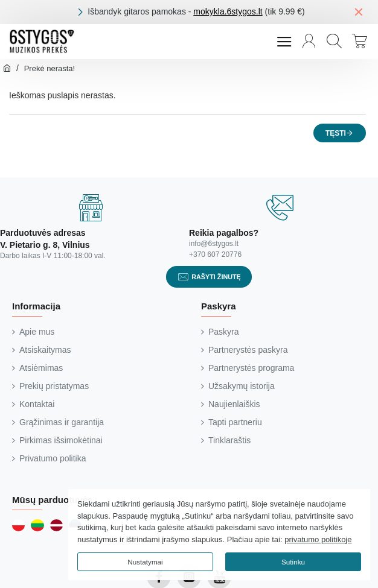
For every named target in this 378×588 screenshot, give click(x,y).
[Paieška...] (334, 42)
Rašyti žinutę (216, 277)
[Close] (359, 11)
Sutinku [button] (293, 562)
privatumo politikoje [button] (318, 539)
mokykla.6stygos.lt (228, 11)
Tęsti (336, 133)
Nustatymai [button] (145, 562)
